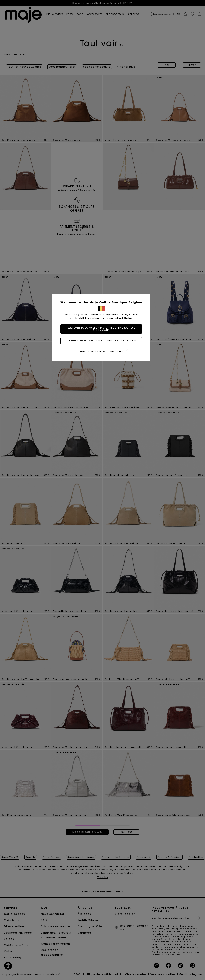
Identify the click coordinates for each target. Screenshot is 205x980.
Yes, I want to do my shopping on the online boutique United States (103, 329)
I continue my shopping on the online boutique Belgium (102, 341)
